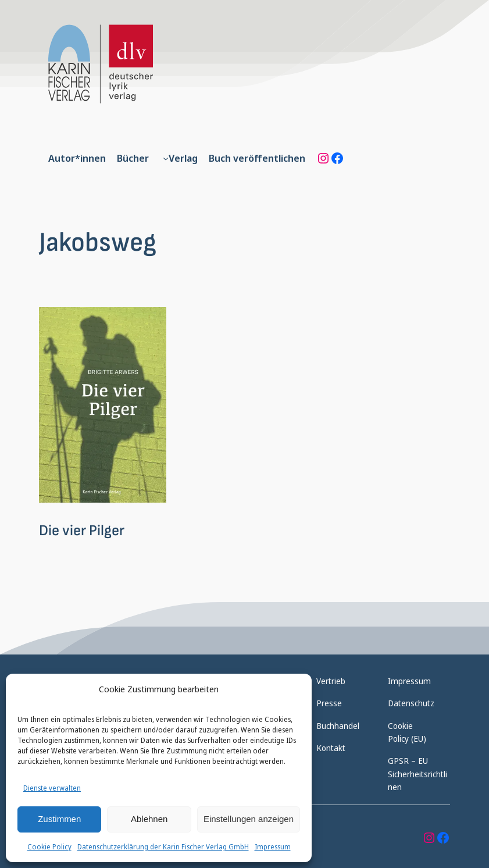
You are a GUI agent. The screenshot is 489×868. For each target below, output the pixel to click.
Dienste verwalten (52, 788)
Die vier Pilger (82, 531)
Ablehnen (149, 819)
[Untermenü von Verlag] (166, 158)
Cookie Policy (49, 847)
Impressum (273, 847)
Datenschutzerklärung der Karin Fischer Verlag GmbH (163, 847)
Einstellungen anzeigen (249, 819)
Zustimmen (59, 819)
